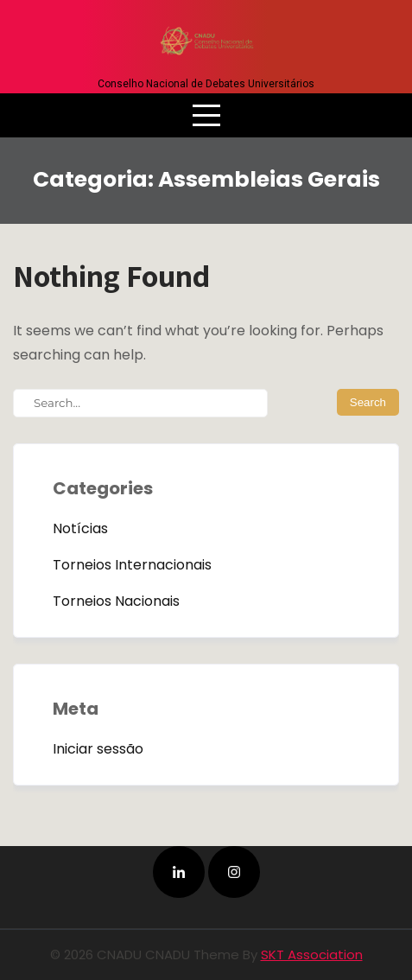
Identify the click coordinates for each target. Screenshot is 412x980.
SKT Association (312, 955)
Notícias (80, 528)
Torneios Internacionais (132, 565)
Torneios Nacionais (116, 601)
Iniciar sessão (98, 749)
